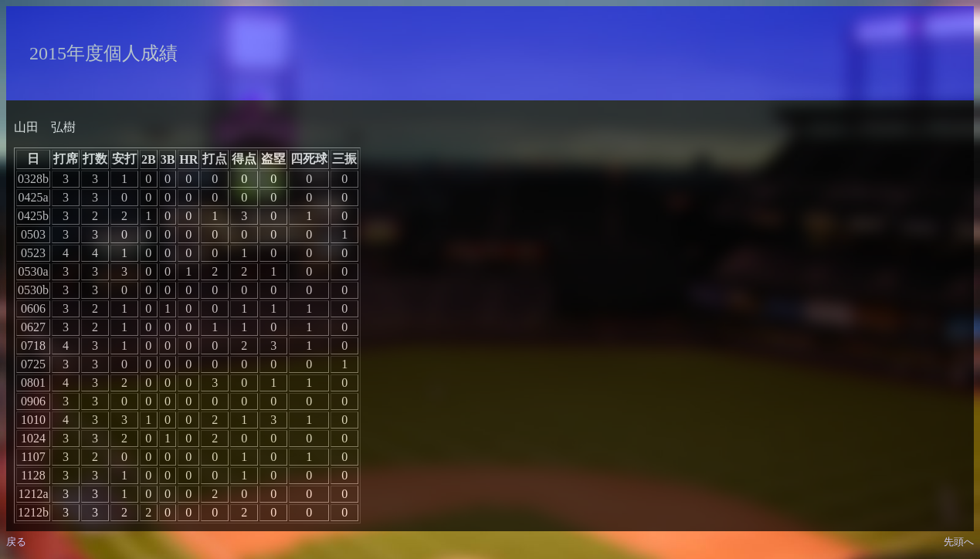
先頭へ (959, 542)
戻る (16, 542)
